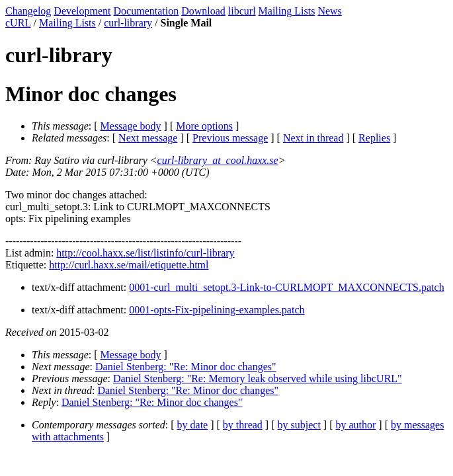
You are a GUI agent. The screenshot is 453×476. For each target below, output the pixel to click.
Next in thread (313, 138)
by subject (299, 425)
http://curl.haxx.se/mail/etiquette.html (129, 265)
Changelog (28, 11)
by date (193, 425)
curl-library (128, 23)
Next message (148, 138)
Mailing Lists (287, 11)
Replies (374, 138)
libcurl (242, 11)
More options (204, 126)
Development (82, 11)
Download (203, 11)
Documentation (146, 11)
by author (355, 425)
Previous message (230, 138)
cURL (18, 23)
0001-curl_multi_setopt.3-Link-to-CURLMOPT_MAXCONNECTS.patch (286, 287)
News (329, 11)
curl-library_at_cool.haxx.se (218, 160)
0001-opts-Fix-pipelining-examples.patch (217, 310)
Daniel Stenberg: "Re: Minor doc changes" (186, 367)
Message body (131, 126)
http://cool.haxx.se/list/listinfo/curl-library (145, 253)
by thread (243, 425)
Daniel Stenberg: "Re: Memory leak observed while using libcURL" (258, 378)
